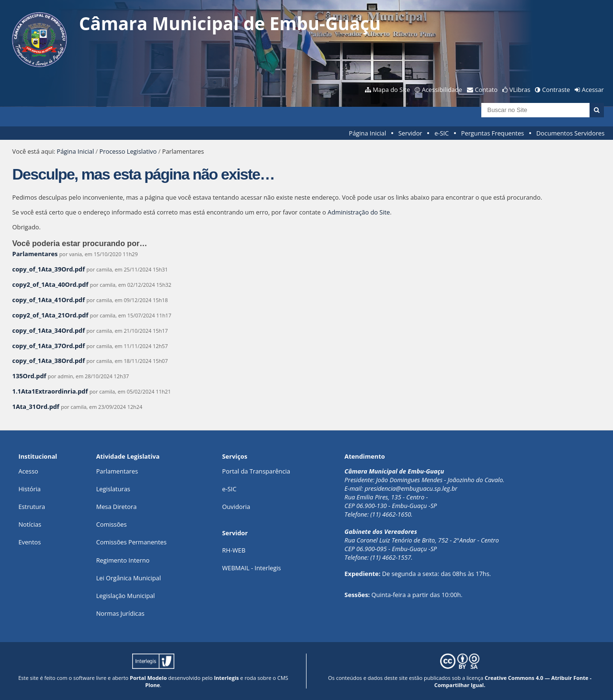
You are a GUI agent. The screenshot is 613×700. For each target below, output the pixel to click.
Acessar (593, 90)
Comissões (112, 524)
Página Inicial (368, 133)
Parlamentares (35, 254)
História (29, 489)
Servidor (410, 133)
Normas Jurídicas (120, 613)
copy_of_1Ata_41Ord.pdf (49, 300)
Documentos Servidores (571, 133)
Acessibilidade (442, 90)
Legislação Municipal (126, 596)
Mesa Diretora (117, 507)
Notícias (30, 524)
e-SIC (442, 133)
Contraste (556, 90)
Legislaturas (113, 489)
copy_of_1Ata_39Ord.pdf (49, 269)
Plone (153, 685)
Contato (487, 90)
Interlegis (227, 678)
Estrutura (32, 507)
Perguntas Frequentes (493, 133)
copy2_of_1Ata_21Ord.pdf (51, 315)
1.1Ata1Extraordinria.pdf (50, 391)
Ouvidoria (236, 507)
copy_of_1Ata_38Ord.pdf (49, 361)
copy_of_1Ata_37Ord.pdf (49, 346)
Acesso (28, 471)
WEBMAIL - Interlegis (252, 568)
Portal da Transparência (256, 471)
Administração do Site (359, 212)
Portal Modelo (148, 678)
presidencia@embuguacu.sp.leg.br (411, 488)
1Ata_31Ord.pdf (36, 406)
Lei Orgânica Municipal (129, 578)
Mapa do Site (391, 90)
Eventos (29, 542)
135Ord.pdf (29, 376)
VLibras (520, 90)
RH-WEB (234, 550)
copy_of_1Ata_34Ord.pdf (49, 330)
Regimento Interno (123, 560)
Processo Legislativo (128, 151)
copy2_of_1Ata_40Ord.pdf (51, 284)
